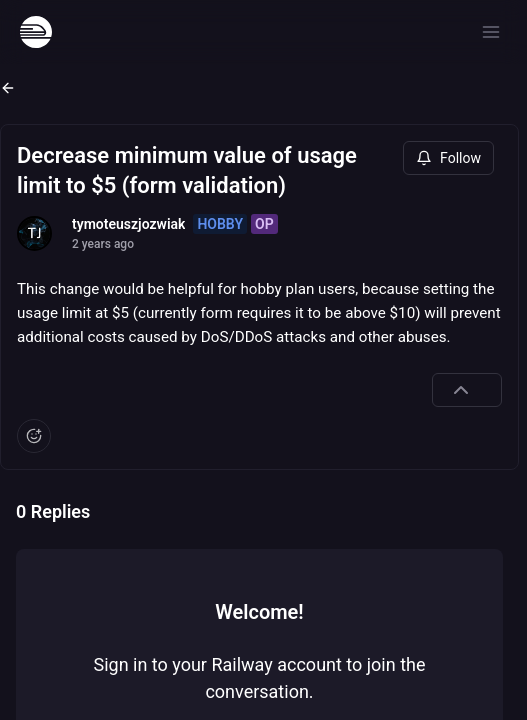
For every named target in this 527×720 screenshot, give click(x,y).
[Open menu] (491, 32)
